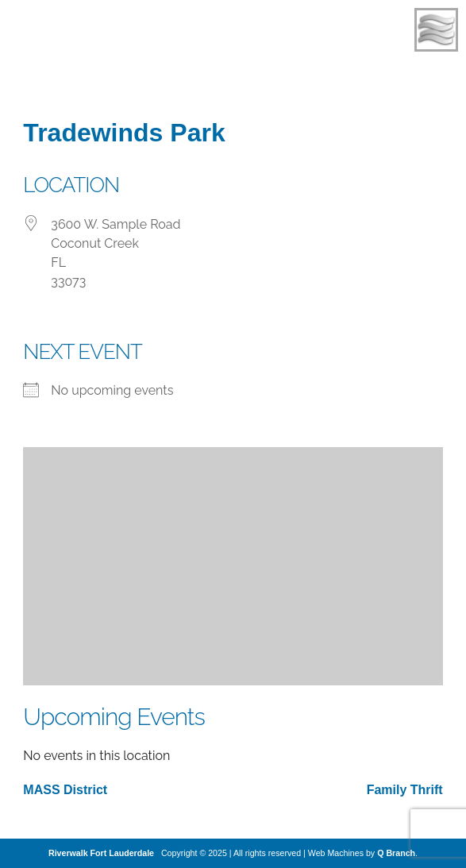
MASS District (65, 790)
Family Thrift (405, 790)
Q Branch (396, 853)
